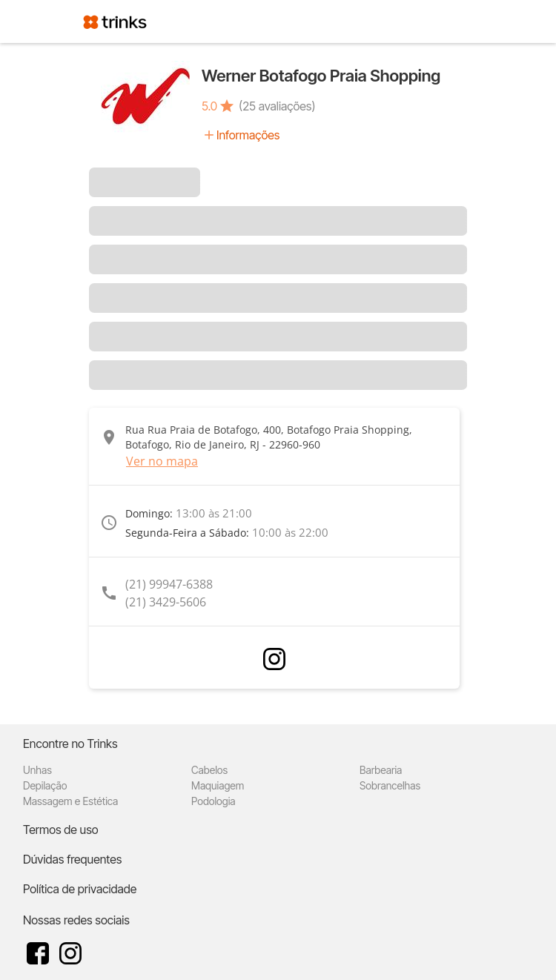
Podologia (214, 801)
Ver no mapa (162, 461)
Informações (248, 135)
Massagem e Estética (70, 801)
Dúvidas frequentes (72, 859)
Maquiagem (218, 785)
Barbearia (381, 770)
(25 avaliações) (277, 106)
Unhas (37, 770)
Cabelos (209, 770)
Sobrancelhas (390, 785)
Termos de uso (61, 830)
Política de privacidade (80, 889)
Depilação (45, 785)
